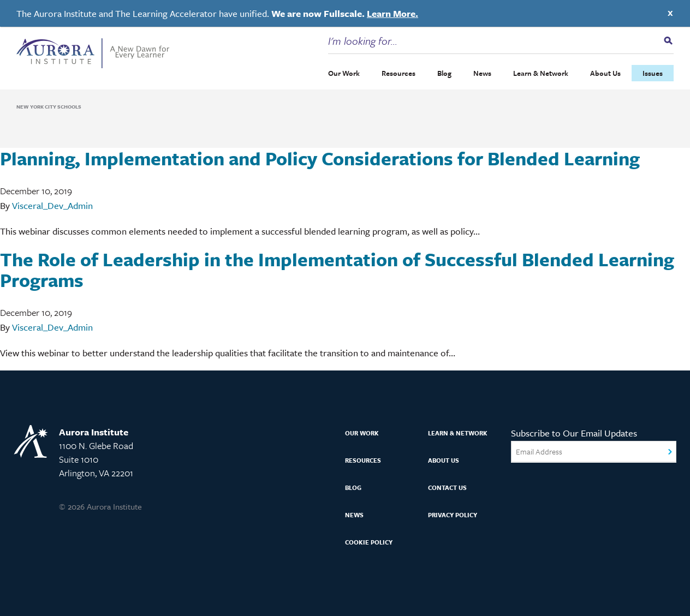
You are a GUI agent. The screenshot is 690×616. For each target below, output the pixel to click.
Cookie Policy (369, 542)
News (482, 73)
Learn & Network (541, 73)
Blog (444, 73)
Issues (653, 73)
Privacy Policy (453, 515)
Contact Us (447, 488)
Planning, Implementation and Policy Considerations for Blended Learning (320, 158)
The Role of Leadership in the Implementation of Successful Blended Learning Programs (337, 270)
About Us (605, 73)
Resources (398, 73)
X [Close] (670, 13)
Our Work (344, 73)
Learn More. (392, 13)
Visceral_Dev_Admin (52, 205)
